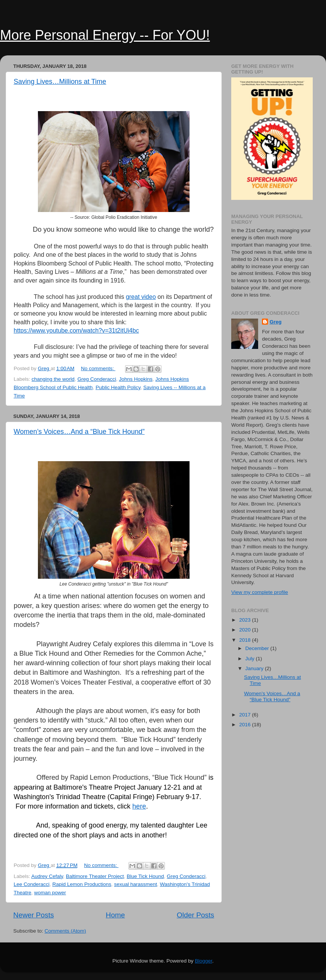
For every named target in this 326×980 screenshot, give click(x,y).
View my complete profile (260, 592)
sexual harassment (136, 884)
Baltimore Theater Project (95, 876)
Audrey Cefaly (47, 876)
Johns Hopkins (136, 379)
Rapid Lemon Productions (82, 884)
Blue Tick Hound (145, 876)
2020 (246, 630)
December (258, 648)
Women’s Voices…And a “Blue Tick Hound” (79, 432)
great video (141, 297)
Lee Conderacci (32, 884)
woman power (50, 893)
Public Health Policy (118, 387)
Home (115, 915)
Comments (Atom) (66, 931)
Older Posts (195, 915)
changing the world (53, 379)
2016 (246, 725)
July (251, 659)
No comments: (98, 368)
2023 (246, 620)
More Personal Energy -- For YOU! (105, 35)
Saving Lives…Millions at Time (60, 82)
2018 (246, 640)
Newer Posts (34, 915)
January (255, 668)
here (139, 806)
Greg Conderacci (97, 379)
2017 (246, 715)
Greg (276, 322)
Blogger (204, 961)
